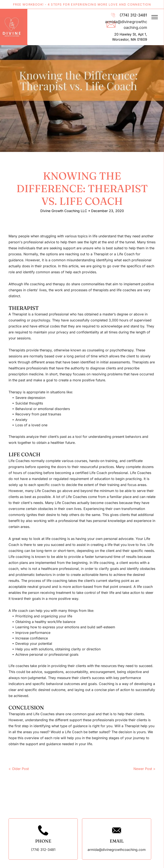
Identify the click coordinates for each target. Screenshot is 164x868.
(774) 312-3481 (133, 15)
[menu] (155, 17)
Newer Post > (144, 769)
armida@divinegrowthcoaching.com (117, 850)
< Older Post (19, 769)
